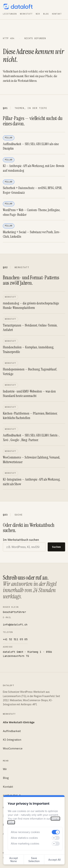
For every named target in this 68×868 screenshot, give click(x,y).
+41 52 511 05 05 (15, 639)
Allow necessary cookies (25, 832)
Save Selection (34, 860)
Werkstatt (26, 14)
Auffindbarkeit (12, 731)
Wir (38, 14)
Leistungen (10, 14)
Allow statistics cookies (24, 838)
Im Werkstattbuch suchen (21, 540)
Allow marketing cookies (25, 844)
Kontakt (57, 14)
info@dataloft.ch (15, 625)
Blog (46, 14)
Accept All (55, 860)
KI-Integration (12, 740)
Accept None (13, 860)
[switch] (56, 832)
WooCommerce (13, 748)
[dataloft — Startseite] (18, 6)
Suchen (56, 547)
